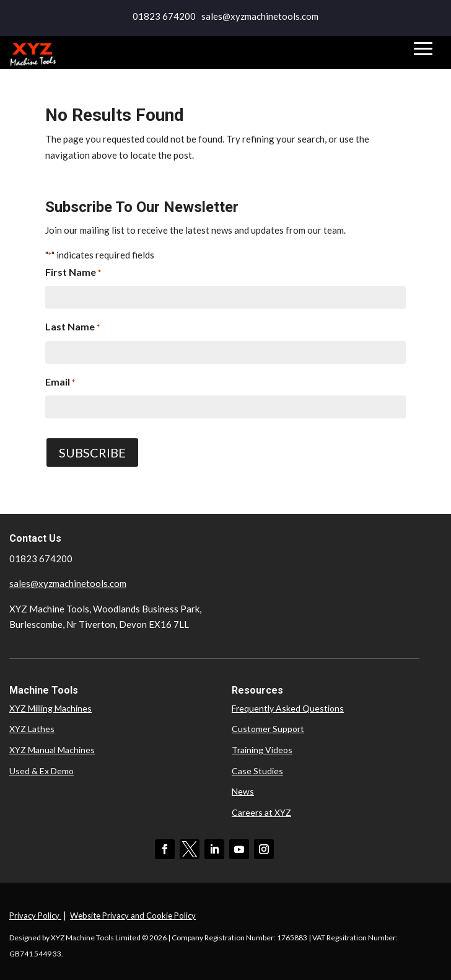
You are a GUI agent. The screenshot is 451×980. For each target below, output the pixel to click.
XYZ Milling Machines (50, 708)
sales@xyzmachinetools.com (68, 583)
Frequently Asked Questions (288, 708)
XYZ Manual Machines (52, 750)
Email (60, 383)
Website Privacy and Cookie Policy (133, 916)
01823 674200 (164, 16)
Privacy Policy (35, 916)
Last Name (72, 328)
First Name (73, 273)
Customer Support (268, 729)
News (243, 791)
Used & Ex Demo (42, 771)
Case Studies (257, 771)
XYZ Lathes (32, 729)
